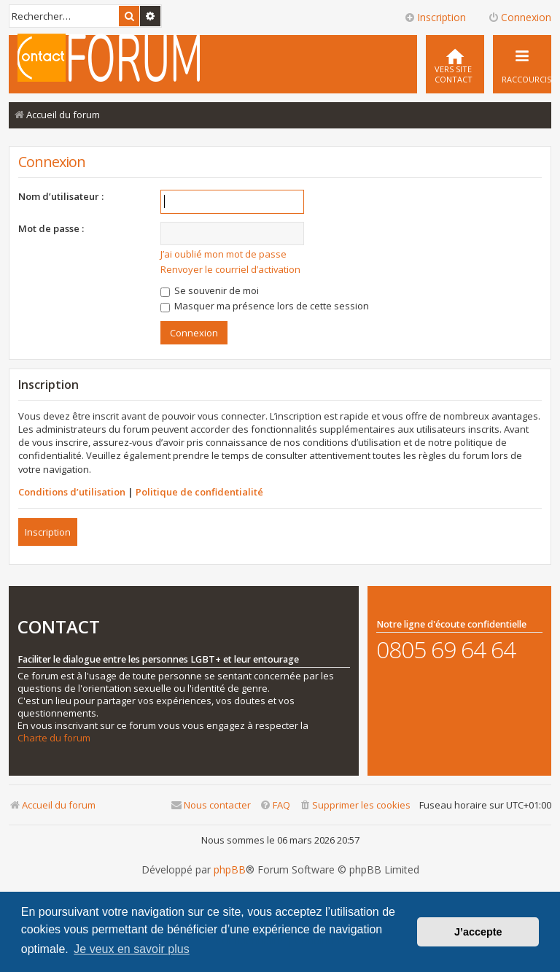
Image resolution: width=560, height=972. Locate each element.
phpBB (230, 870)
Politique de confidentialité (199, 492)
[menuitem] (455, 64)
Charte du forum (54, 738)
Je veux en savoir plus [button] (131, 949)
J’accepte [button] (478, 932)
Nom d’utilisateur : (61, 196)
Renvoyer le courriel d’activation (230, 269)
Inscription (48, 532)
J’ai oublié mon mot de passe (223, 254)
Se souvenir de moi (210, 290)
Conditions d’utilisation (72, 492)
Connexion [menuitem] (520, 17)
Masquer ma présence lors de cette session (265, 306)
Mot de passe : (51, 228)
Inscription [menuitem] (435, 17)
